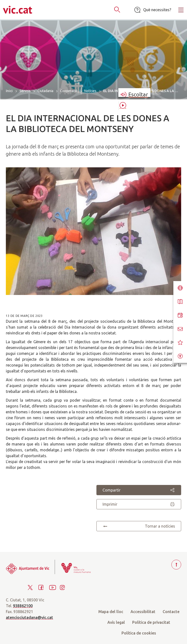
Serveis (25, 91)
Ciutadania (45, 91)
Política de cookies (139, 633)
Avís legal (116, 622)
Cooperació (69, 91)
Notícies (90, 91)
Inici (9, 91)
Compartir (139, 490)
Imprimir (139, 504)
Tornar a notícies (139, 526)
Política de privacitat (151, 622)
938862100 (23, 606)
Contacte (171, 612)
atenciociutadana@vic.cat (29, 617)
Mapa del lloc (111, 612)
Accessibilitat (143, 612)
